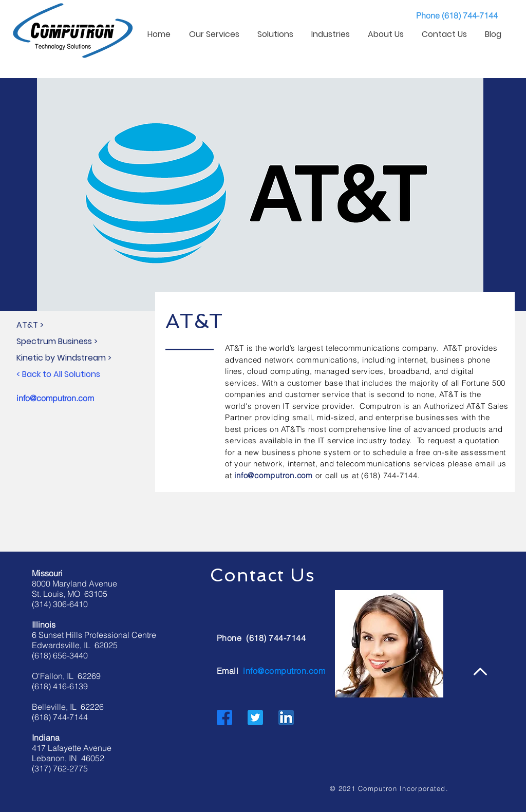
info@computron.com (55, 398)
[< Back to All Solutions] (87, 374)
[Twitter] (255, 717)
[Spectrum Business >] (87, 342)
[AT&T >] (87, 325)
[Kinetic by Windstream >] (87, 358)
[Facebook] (224, 717)
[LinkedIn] (286, 717)
